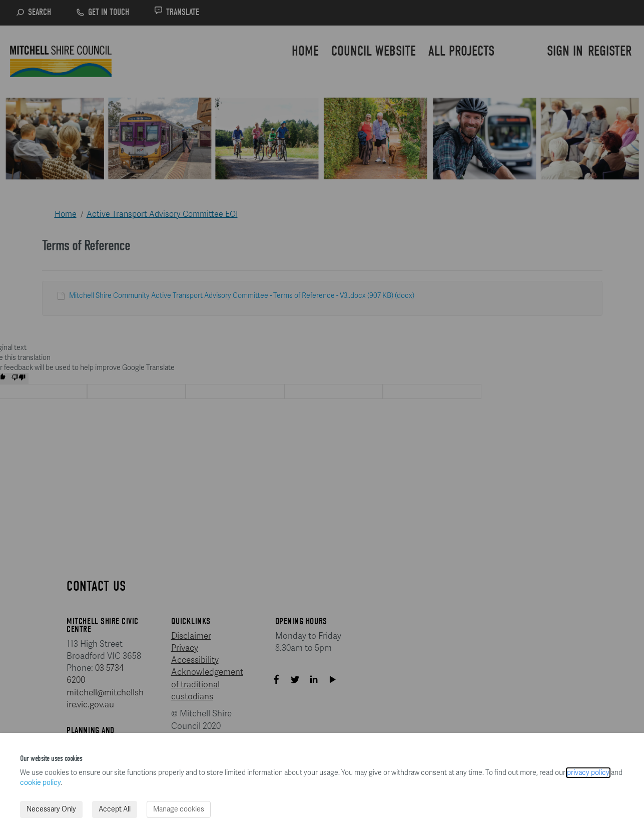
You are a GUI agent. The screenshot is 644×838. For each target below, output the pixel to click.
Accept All (115, 809)
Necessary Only (51, 809)
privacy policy (588, 773)
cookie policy (40, 783)
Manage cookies (179, 809)
